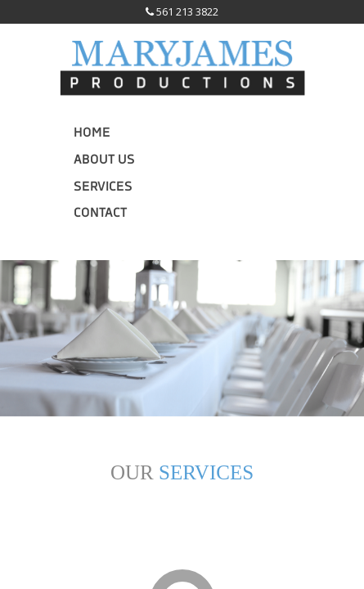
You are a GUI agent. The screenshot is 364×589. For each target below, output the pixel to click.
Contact (100, 214)
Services (103, 187)
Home (92, 133)
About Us (104, 160)
